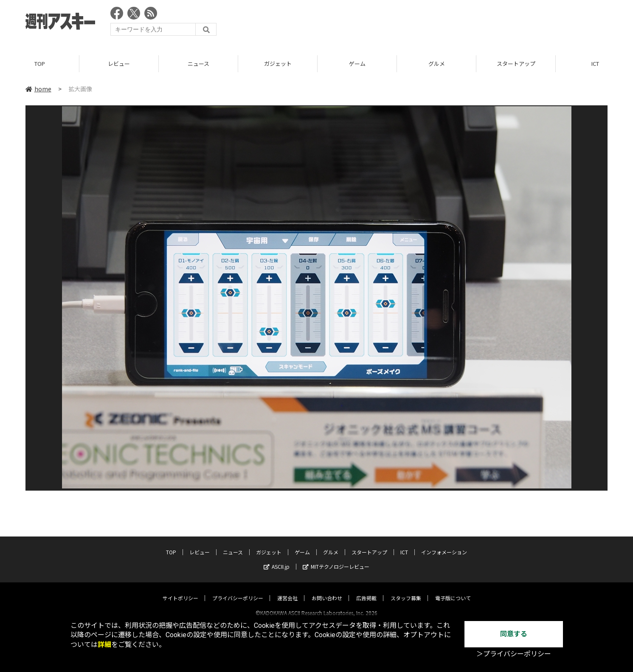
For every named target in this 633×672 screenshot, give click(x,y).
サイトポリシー (180, 590)
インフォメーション (444, 544)
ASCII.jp (277, 559)
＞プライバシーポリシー (514, 654)
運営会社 (287, 590)
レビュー (119, 64)
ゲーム (357, 64)
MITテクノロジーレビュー (336, 559)
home (38, 89)
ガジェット (278, 64)
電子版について (453, 590)
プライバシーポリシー (238, 590)
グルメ (437, 64)
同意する (514, 634)
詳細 (104, 645)
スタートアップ (516, 64)
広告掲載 (366, 590)
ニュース (198, 64)
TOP (40, 64)
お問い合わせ (327, 590)
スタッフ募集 (406, 590)
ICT (404, 544)
